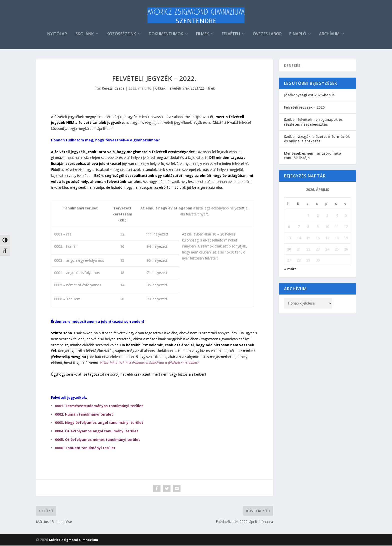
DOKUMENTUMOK (166, 35)
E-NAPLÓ (298, 35)
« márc (290, 269)
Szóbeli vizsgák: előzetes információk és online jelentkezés (317, 139)
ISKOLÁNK (84, 35)
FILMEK (202, 35)
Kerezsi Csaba (113, 89)
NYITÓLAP (57, 35)
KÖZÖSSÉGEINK (121, 35)
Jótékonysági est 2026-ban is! (310, 95)
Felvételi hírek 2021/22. (186, 89)
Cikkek (160, 89)
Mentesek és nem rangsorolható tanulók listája (312, 156)
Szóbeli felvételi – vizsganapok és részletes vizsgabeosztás (313, 122)
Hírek (211, 89)
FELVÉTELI (231, 35)
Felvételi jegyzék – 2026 (304, 108)
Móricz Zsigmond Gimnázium (73, 540)
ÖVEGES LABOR (267, 35)
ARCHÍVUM (329, 35)
